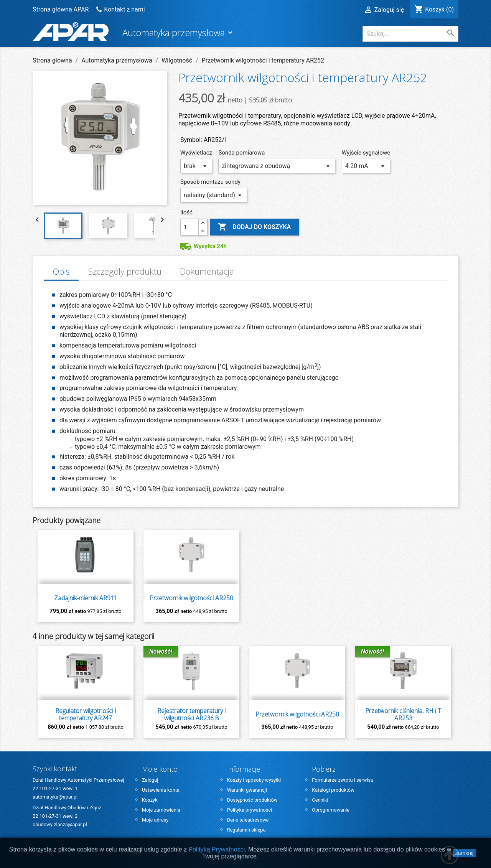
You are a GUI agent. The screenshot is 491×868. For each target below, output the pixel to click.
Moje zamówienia (161, 810)
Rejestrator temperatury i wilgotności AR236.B (191, 715)
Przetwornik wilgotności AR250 (191, 598)
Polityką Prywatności (217, 849)
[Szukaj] (410, 34)
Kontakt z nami (124, 9)
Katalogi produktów (333, 790)
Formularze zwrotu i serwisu (343, 780)
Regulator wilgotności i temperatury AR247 (86, 715)
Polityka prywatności (250, 810)
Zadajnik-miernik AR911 (86, 598)
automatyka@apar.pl (55, 797)
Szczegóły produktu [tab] (125, 271)
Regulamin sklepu (246, 830)
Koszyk (150, 800)
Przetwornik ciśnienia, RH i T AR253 (403, 715)
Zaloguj (150, 780)
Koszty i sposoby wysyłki (254, 780)
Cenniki (320, 800)
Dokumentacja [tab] (207, 271)
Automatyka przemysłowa (175, 32)
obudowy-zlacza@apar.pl (60, 824)
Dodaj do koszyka (254, 227)
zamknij (464, 853)
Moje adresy (155, 820)
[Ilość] (189, 227)
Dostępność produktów (252, 800)
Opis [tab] (61, 271)
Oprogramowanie (331, 810)
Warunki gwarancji (247, 790)
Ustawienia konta (161, 790)
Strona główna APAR (61, 9)
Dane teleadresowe (248, 820)
